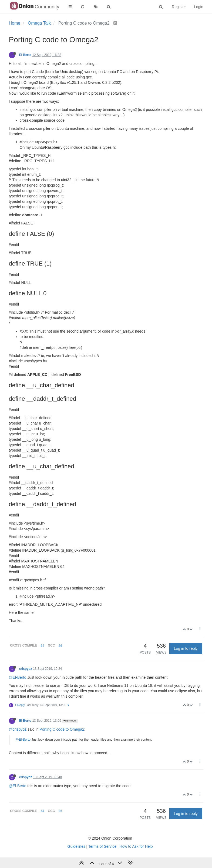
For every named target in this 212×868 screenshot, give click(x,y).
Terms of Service (102, 846)
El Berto (25, 55)
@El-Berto (18, 677)
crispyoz (26, 669)
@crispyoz (70, 721)
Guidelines (76, 846)
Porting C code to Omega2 (62, 729)
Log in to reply (186, 648)
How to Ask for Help (136, 846)
